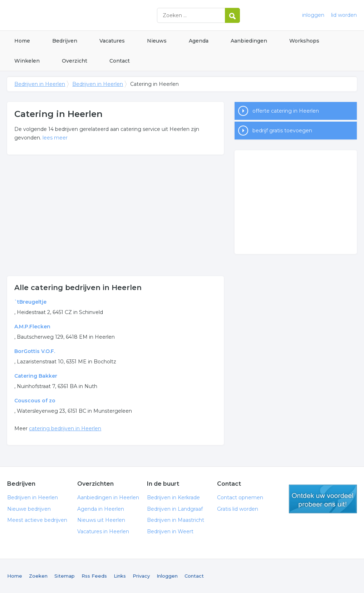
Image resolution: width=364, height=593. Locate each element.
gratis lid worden (323, 499)
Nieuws (157, 41)
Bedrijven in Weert (170, 531)
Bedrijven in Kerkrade (173, 498)
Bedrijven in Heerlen (97, 15)
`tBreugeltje (30, 302)
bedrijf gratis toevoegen (282, 131)
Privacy (141, 576)
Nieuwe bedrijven (29, 509)
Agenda (199, 41)
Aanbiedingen (249, 41)
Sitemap (65, 576)
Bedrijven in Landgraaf (175, 509)
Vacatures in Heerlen (103, 531)
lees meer (55, 138)
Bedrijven (65, 41)
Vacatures (112, 41)
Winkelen (27, 61)
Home (22, 41)
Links (120, 576)
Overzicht (75, 61)
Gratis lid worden (238, 509)
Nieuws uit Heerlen (101, 520)
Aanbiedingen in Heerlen (108, 498)
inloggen (313, 15)
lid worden (344, 15)
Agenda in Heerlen (101, 509)
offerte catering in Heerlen (286, 111)
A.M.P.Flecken (32, 327)
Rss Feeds (94, 576)
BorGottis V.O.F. (35, 351)
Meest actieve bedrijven (37, 520)
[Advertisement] (115, 215)
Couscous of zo (35, 401)
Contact (120, 61)
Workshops (304, 41)
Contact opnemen (240, 498)
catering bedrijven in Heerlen (65, 428)
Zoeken (38, 576)
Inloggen (167, 576)
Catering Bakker (36, 376)
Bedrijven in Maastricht (176, 520)
